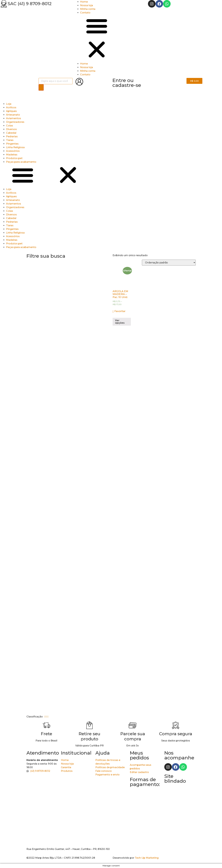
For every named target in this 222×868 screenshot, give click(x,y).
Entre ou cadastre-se (127, 83)
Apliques (11, 111)
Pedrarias (12, 136)
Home (84, 2)
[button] (111, 38)
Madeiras (12, 155)
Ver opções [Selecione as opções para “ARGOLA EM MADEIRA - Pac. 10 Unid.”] (120, 322)
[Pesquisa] (41, 87)
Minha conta (88, 9)
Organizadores (15, 122)
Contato (85, 13)
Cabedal (11, 133)
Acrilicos (11, 107)
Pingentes (12, 144)
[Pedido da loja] (169, 263)
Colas (10, 126)
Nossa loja (87, 5)
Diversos (11, 129)
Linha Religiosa (15, 147)
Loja (9, 104)
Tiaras (10, 140)
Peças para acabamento (21, 162)
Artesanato (13, 115)
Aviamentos (14, 118)
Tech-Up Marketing (147, 858)
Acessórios (13, 151)
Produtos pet (14, 158)
